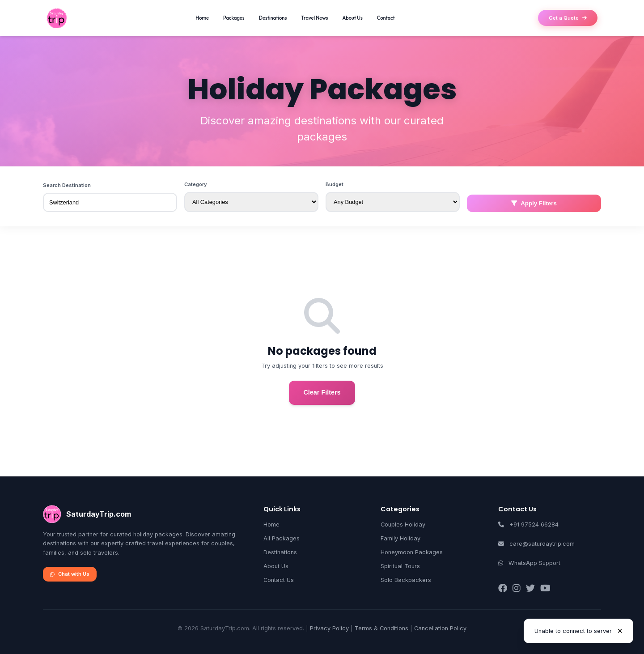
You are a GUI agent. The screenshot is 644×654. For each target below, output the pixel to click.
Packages (234, 18)
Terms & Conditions (381, 628)
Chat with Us (70, 574)
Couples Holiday (403, 524)
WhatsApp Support (534, 563)
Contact (386, 18)
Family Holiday (400, 538)
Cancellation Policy (440, 628)
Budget (335, 184)
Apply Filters (534, 203)
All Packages (282, 538)
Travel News (314, 18)
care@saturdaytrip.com (542, 544)
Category (196, 184)
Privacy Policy (329, 628)
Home (202, 18)
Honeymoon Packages (412, 552)
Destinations (273, 18)
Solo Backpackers (406, 580)
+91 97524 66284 (534, 524)
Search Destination (67, 185)
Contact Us (279, 580)
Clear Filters (322, 392)
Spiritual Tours (400, 566)
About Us (352, 18)
